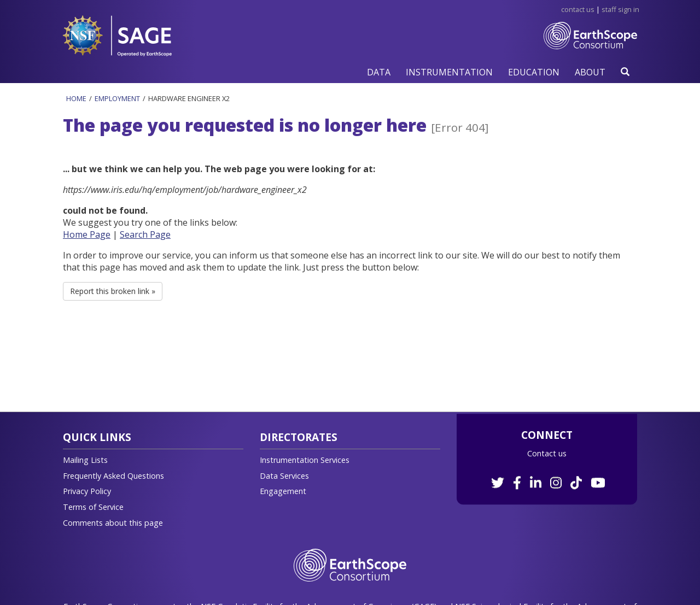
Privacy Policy (87, 491)
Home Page (87, 234)
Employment (117, 98)
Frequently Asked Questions (113, 476)
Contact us (547, 453)
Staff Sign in (620, 9)
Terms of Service (93, 507)
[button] (379, 72)
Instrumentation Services (305, 460)
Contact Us (578, 9)
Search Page (145, 234)
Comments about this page (113, 523)
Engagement (283, 491)
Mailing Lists (85, 460)
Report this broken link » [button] (113, 291)
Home (76, 98)
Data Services (284, 476)
